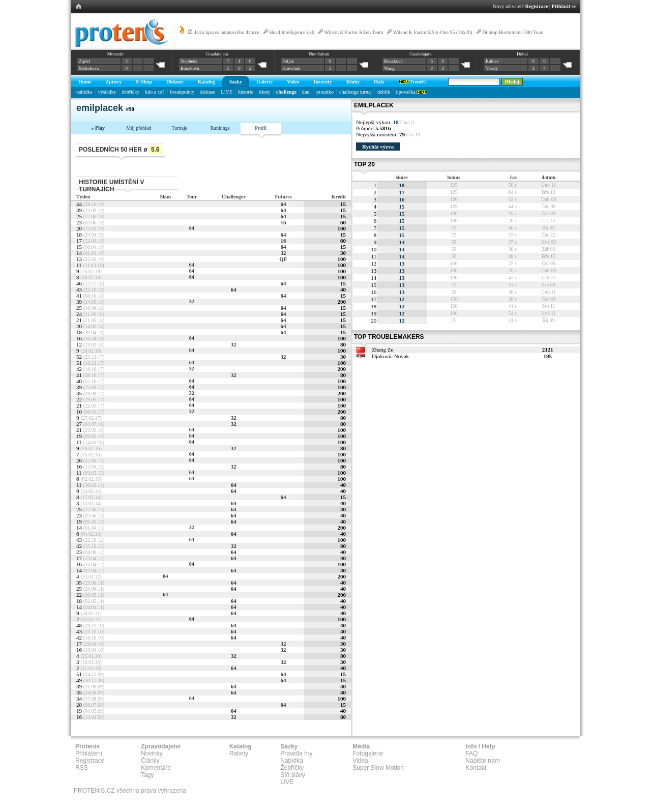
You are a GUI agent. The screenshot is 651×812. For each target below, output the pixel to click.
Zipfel (84, 61)
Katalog (206, 82)
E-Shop (144, 82)
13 (402, 264)
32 (283, 253)
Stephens (189, 61)
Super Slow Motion (378, 768)
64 (283, 204)
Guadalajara (217, 54)
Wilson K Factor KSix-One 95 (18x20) (433, 32)
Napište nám (482, 761)
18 (402, 185)
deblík (384, 92)
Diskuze (175, 82)
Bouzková (190, 68)
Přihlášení (89, 753)
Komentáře (156, 768)
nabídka (84, 92)
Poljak (288, 61)
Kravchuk (291, 68)
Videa (360, 761)
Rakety (239, 753)
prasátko (325, 92)
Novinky (152, 753)
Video (293, 82)
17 (402, 192)
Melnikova (89, 68)
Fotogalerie (368, 753)
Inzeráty (323, 82)
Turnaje (179, 128)
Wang (389, 68)
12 (402, 299)
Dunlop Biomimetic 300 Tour (512, 32)
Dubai (522, 54)
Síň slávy (293, 775)
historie (246, 92)
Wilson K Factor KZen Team (353, 32)
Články (150, 761)
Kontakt (476, 768)
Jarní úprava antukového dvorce (227, 32)
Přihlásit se (564, 6)
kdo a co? (155, 92)
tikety (265, 92)
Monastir (116, 54)
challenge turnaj (356, 92)
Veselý (492, 68)
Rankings (220, 128)
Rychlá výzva (378, 147)
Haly (379, 82)
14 (402, 242)
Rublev (492, 61)
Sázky (236, 82)
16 (283, 222)
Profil (261, 128)
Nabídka (292, 761)
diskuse (208, 92)
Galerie (264, 82)
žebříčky (131, 92)
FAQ (471, 753)
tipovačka (411, 92)
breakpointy (183, 92)
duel (306, 92)
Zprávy (114, 82)
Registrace (537, 6)
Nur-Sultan (319, 54)
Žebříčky (292, 768)
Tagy (147, 775)
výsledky (107, 92)
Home (85, 82)
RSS (82, 768)
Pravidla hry (296, 753)
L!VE (227, 92)
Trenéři (412, 82)
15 (402, 207)
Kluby (353, 82)
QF (283, 259)
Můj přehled (139, 128)
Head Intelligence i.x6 (292, 32)
